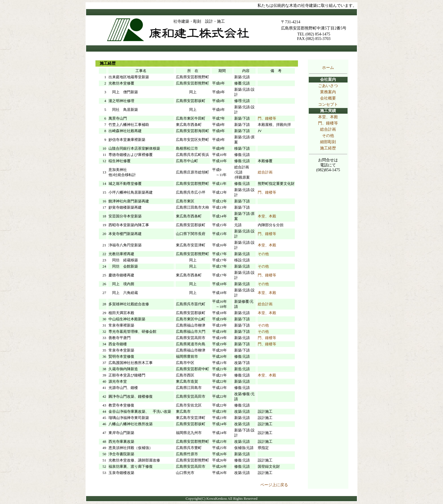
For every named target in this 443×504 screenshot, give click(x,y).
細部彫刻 (328, 142)
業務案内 (328, 92)
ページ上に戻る (274, 485)
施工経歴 (328, 148)
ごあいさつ (328, 86)
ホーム (328, 68)
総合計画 (328, 129)
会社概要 (328, 98)
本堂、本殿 (328, 117)
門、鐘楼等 (328, 123)
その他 (328, 136)
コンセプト (328, 104)
